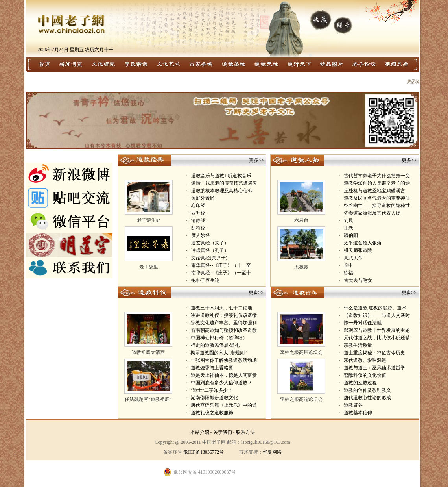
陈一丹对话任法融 (363, 323)
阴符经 (198, 228)
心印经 (198, 206)
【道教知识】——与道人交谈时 (377, 315)
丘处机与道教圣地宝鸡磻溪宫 (374, 191)
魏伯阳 (351, 235)
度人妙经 (201, 235)
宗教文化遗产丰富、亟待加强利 (224, 323)
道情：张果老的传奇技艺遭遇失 (224, 183)
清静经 (198, 220)
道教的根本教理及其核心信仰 (222, 191)
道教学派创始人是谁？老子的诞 (377, 183)
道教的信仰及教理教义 (367, 390)
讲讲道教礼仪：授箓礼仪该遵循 (224, 315)
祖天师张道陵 (358, 250)
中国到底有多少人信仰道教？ (221, 383)
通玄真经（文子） (210, 243)
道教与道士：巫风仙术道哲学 (374, 368)
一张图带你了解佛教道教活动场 (224, 360)
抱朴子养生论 (205, 280)
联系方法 (245, 432)
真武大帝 (353, 258)
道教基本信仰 (358, 413)
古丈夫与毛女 (358, 280)
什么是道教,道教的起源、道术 (375, 308)
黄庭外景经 (203, 198)
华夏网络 (272, 452)
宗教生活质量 (358, 345)
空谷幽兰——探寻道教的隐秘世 (377, 206)
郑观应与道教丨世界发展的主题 (377, 330)
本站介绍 (200, 432)
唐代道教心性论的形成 (367, 398)
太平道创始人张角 (363, 243)
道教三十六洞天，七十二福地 (221, 308)
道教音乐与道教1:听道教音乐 (221, 176)
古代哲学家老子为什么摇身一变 (377, 176)
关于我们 (223, 432)
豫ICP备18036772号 (204, 452)
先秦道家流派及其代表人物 (372, 213)
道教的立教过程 (360, 383)
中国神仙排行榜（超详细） (219, 338)
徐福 (348, 273)
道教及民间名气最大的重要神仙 (377, 198)
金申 (348, 265)
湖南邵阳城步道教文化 (214, 398)
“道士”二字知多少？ (211, 390)
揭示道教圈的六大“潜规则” (218, 353)
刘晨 (348, 220)
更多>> (256, 160)
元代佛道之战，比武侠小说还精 (377, 338)
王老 (348, 228)
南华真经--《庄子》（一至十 (221, 273)
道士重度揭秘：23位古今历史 (374, 353)
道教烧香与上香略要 (212, 368)
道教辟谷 (353, 405)
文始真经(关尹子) (209, 258)
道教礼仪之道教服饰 (212, 413)
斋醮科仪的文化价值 (365, 375)
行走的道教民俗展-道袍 (215, 345)
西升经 (198, 213)
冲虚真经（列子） (210, 250)
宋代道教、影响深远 (365, 360)
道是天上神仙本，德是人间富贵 (224, 375)
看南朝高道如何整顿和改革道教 (224, 330)
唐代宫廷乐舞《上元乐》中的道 (224, 405)
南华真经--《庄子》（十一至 (221, 265)
